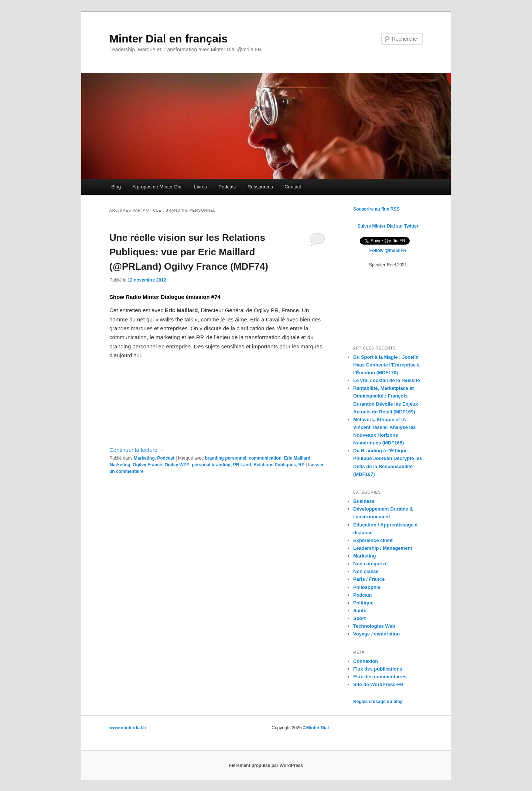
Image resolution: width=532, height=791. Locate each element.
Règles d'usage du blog (378, 702)
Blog (116, 187)
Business (364, 501)
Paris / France (369, 579)
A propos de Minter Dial (158, 187)
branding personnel (226, 458)
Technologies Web (374, 626)
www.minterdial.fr (128, 728)
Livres (200, 187)
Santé (360, 611)
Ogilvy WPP (177, 465)
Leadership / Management (383, 548)
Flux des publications (378, 669)
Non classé (366, 571)
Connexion (366, 661)
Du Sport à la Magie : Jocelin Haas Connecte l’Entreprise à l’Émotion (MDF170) (386, 365)
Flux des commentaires (380, 677)
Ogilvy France (147, 465)
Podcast (227, 187)
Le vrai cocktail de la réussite (387, 380)
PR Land (242, 465)
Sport (359, 618)
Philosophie (367, 587)
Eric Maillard (297, 458)
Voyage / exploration (376, 634)
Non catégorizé (370, 564)
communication (265, 458)
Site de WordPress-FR (378, 684)
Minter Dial (318, 728)
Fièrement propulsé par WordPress (266, 766)
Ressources (260, 187)
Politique (363, 603)
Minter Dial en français (168, 39)
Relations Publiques (275, 465)
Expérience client (373, 540)
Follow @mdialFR (388, 250)
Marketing (144, 458)
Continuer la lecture (137, 450)
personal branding (211, 465)
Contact (293, 187)
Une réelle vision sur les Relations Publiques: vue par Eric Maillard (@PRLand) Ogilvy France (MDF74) (189, 252)
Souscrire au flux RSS (376, 209)
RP (302, 465)
